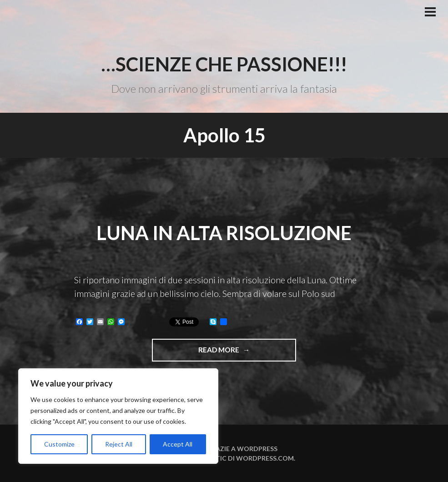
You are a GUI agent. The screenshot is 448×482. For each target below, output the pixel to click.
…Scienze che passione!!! (224, 64)
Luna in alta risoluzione (224, 233)
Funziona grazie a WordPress (224, 449)
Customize (59, 444)
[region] (118, 416)
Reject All (119, 444)
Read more (244, 353)
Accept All (178, 444)
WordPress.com (265, 458)
